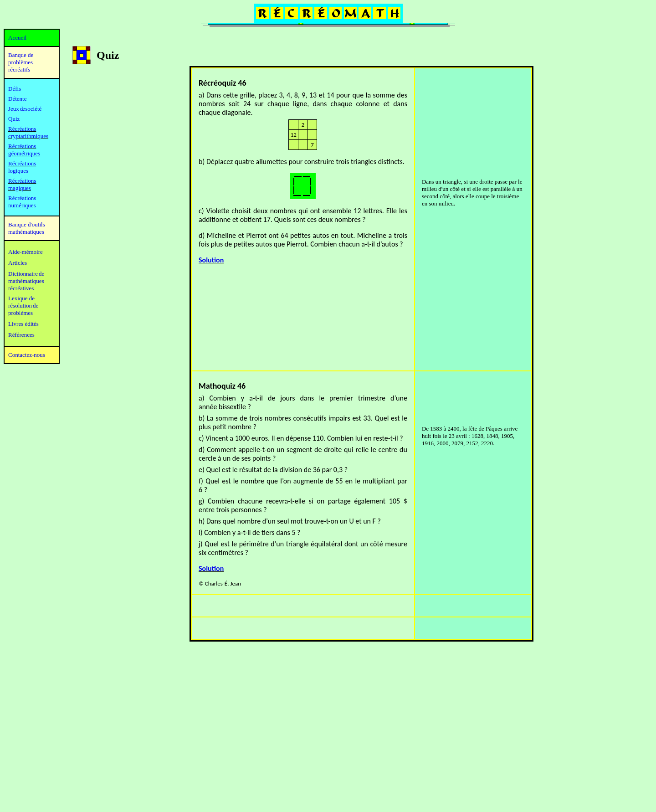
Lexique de (21, 298)
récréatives (21, 288)
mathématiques (26, 281)
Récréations (22, 163)
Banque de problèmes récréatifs (21, 62)
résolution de (23, 306)
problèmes (20, 313)
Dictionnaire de (26, 274)
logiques (18, 171)
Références (21, 335)
